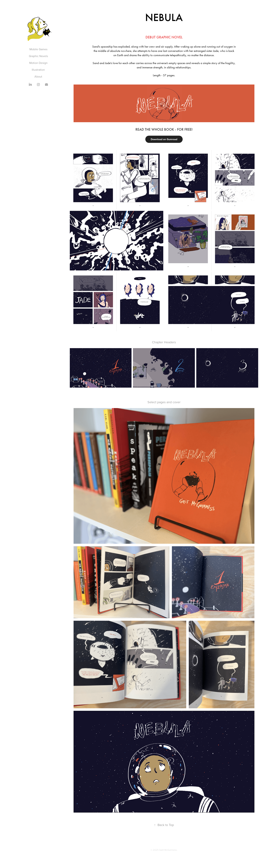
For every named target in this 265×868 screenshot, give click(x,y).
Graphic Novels (38, 56)
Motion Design (38, 63)
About (38, 76)
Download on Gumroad (164, 139)
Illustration (38, 70)
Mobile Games (38, 49)
